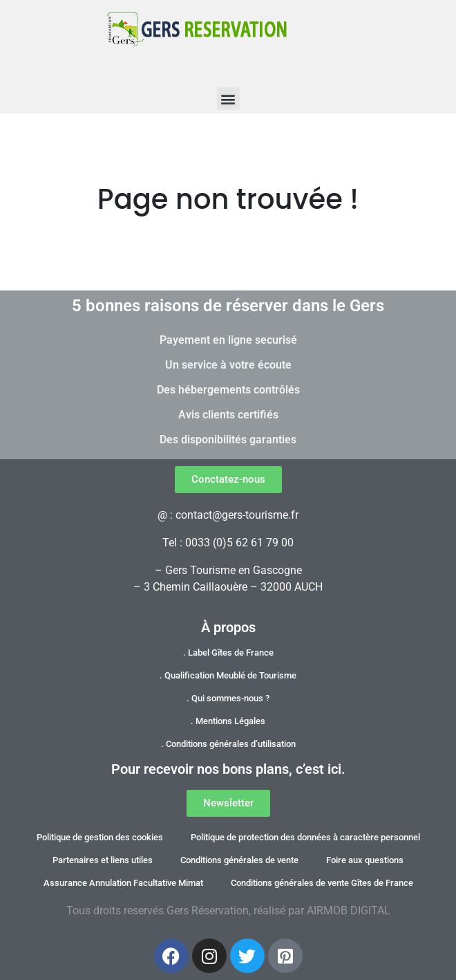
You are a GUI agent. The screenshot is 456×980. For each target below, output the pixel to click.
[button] (228, 99)
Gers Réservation (208, 910)
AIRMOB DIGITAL (349, 910)
